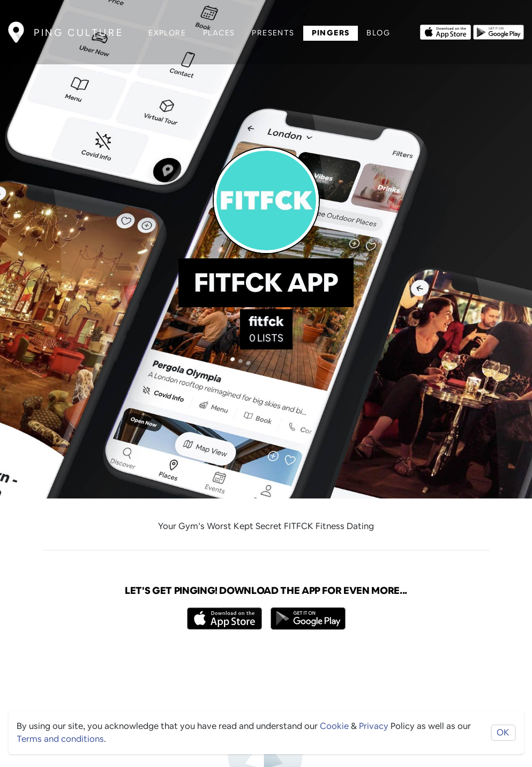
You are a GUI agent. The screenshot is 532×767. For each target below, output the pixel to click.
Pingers (331, 33)
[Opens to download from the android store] (499, 31)
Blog (378, 33)
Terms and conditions (60, 739)
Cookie (334, 726)
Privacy (374, 726)
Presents (273, 33)
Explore (167, 33)
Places (219, 33)
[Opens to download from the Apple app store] (445, 31)
